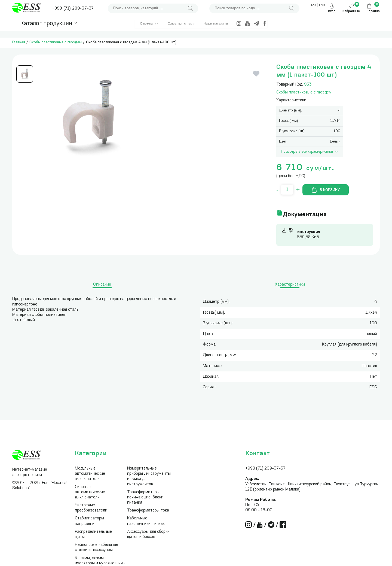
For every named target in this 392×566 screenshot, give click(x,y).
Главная (19, 42)
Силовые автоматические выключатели (90, 492)
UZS (313, 6)
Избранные (351, 11)
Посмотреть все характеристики (310, 152)
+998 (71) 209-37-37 (73, 9)
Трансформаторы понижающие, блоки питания (145, 497)
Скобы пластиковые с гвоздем (56, 42)
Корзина (373, 11)
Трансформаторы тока (148, 511)
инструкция (309, 232)
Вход (332, 11)
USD (322, 6)
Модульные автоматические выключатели (90, 474)
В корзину (326, 190)
